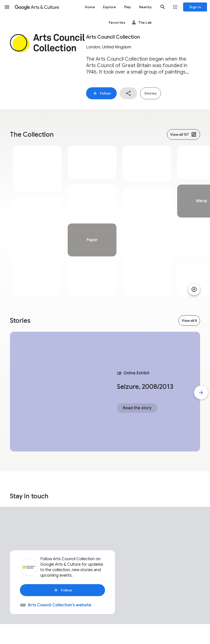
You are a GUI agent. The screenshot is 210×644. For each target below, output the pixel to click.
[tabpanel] (37, 220)
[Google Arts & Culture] (37, 7)
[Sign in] (195, 7)
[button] (7, 7)
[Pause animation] (194, 289)
